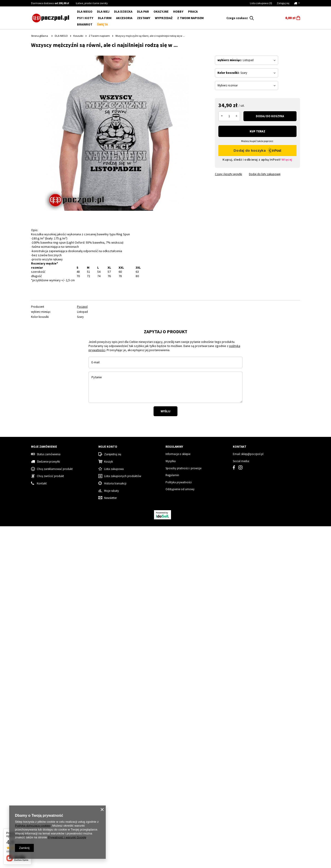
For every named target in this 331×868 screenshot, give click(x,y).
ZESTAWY (144, 18)
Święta (102, 24)
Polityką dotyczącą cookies (33, 826)
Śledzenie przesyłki (48, 803)
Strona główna (40, 36)
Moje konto (108, 788)
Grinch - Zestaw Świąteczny (260, 738)
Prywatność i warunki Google (67, 837)
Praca (193, 11)
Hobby (178, 11)
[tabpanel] (95, 387)
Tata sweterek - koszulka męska (121, 738)
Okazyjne (161, 11)
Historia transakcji (115, 825)
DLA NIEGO (85, 11)
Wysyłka (171, 803)
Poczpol (82, 307)
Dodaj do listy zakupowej (265, 174)
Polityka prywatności (179, 824)
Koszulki (78, 36)
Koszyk (108, 803)
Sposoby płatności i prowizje (183, 810)
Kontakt (240, 788)
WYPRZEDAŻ (164, 18)
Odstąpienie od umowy (180, 831)
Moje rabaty (111, 832)
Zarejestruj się (113, 796)
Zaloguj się (283, 3)
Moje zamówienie (44, 788)
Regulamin (172, 817)
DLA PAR (143, 11)
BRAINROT (85, 24)
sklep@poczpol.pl (252, 796)
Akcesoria (124, 18)
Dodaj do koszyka (270, 116)
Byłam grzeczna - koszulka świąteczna (56, 738)
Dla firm (105, 18)
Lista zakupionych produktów (123, 818)
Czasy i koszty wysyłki (228, 174)
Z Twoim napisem (190, 18)
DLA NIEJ (103, 11)
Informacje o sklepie (178, 796)
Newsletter (110, 840)
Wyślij (165, 531)
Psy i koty (85, 18)
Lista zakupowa (261, 3)
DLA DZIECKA (123, 11)
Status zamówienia (49, 796)
